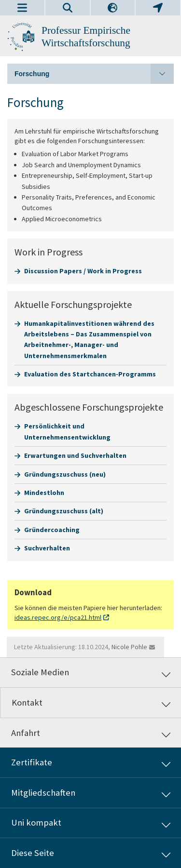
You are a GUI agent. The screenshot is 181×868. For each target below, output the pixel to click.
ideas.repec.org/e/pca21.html (58, 617)
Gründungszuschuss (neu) (65, 474)
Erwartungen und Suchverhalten (75, 455)
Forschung (94, 74)
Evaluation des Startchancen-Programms (90, 374)
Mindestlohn (44, 493)
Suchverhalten (47, 548)
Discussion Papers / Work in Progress (83, 271)
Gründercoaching (52, 530)
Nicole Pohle (129, 647)
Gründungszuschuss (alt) (64, 511)
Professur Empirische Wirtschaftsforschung (86, 37)
